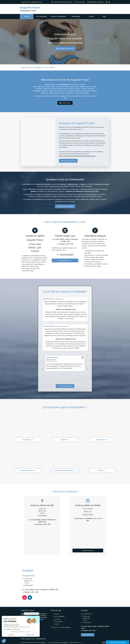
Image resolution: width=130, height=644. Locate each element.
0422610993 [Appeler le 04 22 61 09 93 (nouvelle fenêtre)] (67, 255)
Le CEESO (65, 643)
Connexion (106, 642)
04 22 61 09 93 (88, 515)
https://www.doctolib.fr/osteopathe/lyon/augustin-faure (77, 156)
